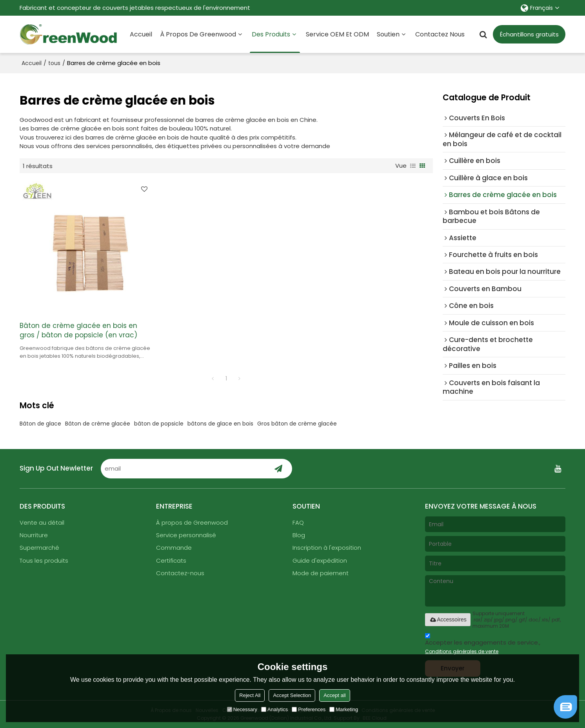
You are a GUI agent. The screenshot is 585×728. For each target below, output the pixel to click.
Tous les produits (44, 560)
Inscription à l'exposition (327, 548)
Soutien (388, 34)
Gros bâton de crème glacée (297, 424)
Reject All (250, 695)
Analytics (274, 709)
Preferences (309, 709)
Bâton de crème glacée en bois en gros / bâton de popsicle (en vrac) (78, 330)
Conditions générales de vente (462, 651)
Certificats (171, 560)
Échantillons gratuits (529, 34)
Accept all (334, 695)
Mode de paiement (321, 573)
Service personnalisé (186, 535)
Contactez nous (440, 34)
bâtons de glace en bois (220, 424)
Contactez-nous (180, 573)
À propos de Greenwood (198, 34)
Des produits (275, 41)
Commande (174, 548)
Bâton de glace (40, 424)
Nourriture (34, 535)
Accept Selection (292, 695)
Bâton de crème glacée (98, 424)
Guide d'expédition (320, 560)
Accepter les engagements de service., (483, 645)
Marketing (344, 709)
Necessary (242, 709)
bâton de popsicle (159, 424)
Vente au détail (42, 522)
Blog (299, 535)
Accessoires (448, 619)
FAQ (298, 522)
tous (54, 63)
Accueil (141, 34)
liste (413, 166)
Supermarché (39, 548)
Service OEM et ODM (337, 34)
